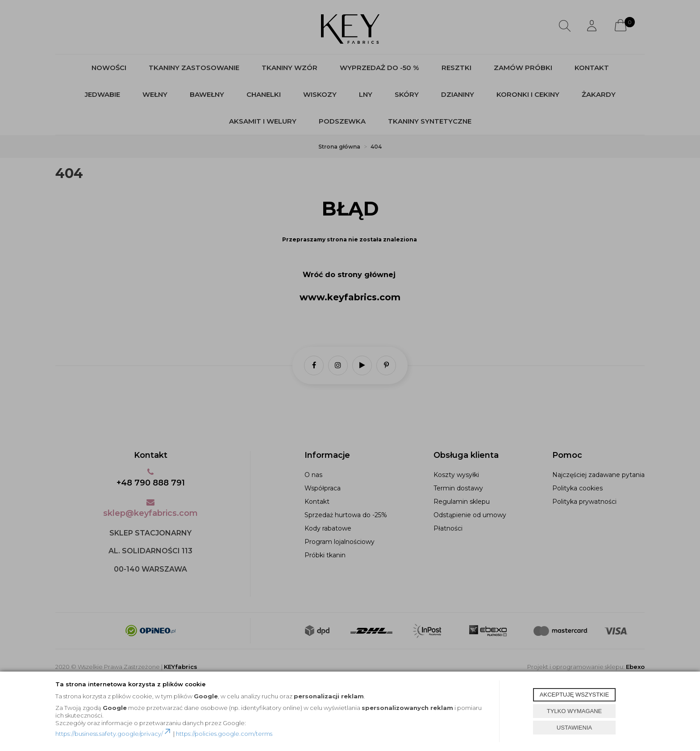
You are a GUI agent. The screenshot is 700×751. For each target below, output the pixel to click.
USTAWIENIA (574, 728)
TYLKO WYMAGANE (575, 711)
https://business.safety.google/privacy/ (114, 734)
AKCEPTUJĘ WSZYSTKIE (574, 695)
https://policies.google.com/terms (224, 734)
